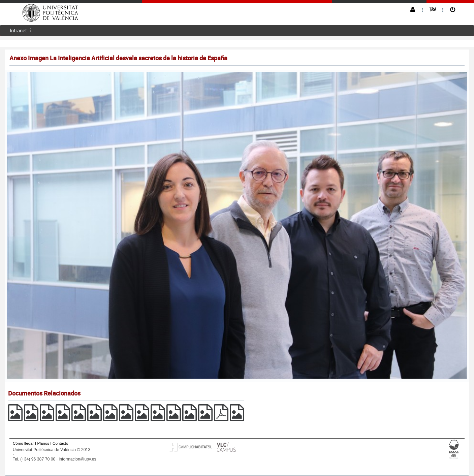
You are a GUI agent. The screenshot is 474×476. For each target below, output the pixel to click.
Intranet (18, 30)
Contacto (60, 443)
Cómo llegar (23, 443)
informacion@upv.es (78, 459)
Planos (43, 443)
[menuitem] (18, 30)
